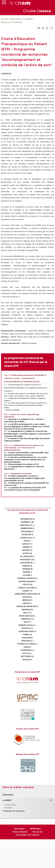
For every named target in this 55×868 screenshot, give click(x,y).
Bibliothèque (36, 829)
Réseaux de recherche (12, 22)
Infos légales (20, 829)
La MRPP (28, 19)
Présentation (10, 805)
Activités (8, 808)
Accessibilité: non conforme (27, 835)
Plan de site (37, 832)
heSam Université (20, 832)
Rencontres (16, 19)
